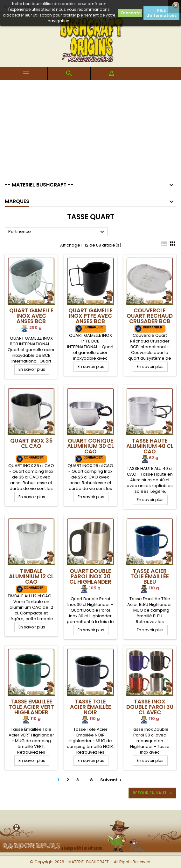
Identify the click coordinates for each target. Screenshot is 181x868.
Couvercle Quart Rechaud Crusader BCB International (150, 319)
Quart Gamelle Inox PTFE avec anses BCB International (90, 319)
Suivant (112, 780)
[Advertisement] (90, 128)
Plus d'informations (161, 13)
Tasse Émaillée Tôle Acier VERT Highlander (31, 707)
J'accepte (130, 13)
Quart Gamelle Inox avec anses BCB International (31, 319)
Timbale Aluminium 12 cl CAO (31, 576)
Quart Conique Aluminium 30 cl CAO (90, 446)
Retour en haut (153, 793)
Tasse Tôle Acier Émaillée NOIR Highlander (90, 710)
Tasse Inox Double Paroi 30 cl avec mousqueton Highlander (150, 712)
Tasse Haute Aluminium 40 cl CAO (150, 446)
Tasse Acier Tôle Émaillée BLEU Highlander (150, 579)
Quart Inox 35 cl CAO (31, 443)
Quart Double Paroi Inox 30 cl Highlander (90, 576)
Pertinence (57, 232)
